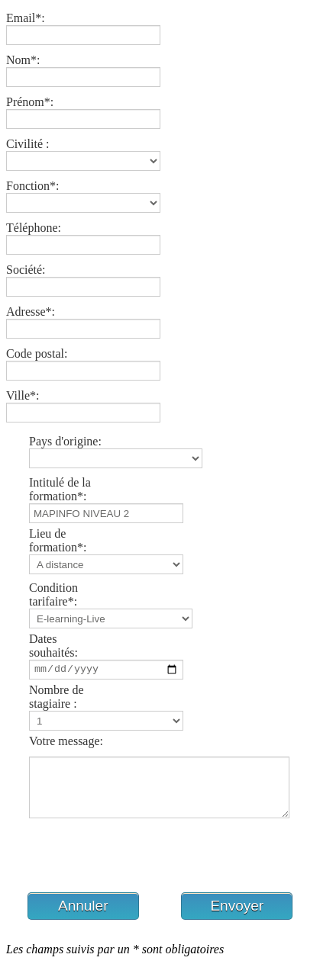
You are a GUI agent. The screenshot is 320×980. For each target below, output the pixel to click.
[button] (83, 917)
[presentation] (122, 869)
